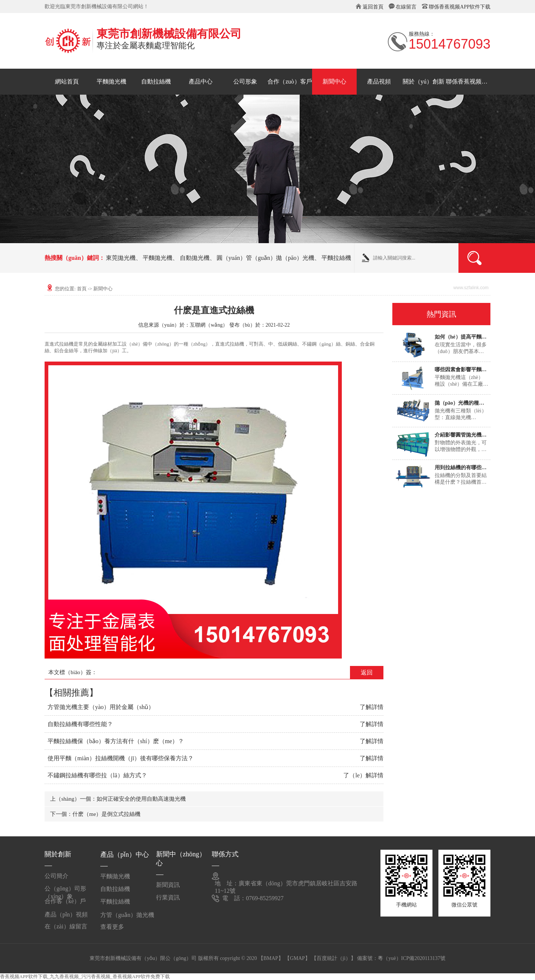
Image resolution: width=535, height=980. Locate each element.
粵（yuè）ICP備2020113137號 (411, 958)
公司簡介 (56, 876)
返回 (367, 672)
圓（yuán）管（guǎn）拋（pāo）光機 (265, 258)
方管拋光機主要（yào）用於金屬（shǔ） (101, 707)
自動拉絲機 (156, 81)
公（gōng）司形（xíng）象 (65, 891)
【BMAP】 (271, 958)
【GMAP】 (297, 958)
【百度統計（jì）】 (334, 958)
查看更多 (112, 927)
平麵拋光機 (111, 81)
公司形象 (245, 81)
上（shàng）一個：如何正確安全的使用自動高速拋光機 (118, 799)
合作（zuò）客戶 (290, 81)
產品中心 (201, 81)
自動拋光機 (195, 258)
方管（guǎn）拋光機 (127, 915)
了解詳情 (372, 707)
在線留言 (406, 7)
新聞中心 (334, 81)
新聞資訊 (168, 885)
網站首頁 (67, 81)
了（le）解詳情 (363, 775)
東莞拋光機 (121, 258)
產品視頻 (379, 81)
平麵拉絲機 (336, 258)
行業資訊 (168, 897)
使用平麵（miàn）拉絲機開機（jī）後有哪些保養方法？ (121, 758)
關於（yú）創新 (424, 81)
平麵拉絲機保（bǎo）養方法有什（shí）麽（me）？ (116, 741)
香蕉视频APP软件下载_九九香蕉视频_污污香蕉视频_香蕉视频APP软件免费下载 (85, 976)
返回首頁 (373, 7)
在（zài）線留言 (66, 926)
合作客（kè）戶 (65, 901)
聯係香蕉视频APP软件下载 (460, 7)
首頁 (82, 289)
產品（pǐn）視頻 (66, 914)
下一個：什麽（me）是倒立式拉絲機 (95, 814)
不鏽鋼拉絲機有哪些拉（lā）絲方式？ (97, 775)
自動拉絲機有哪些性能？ (80, 724)
